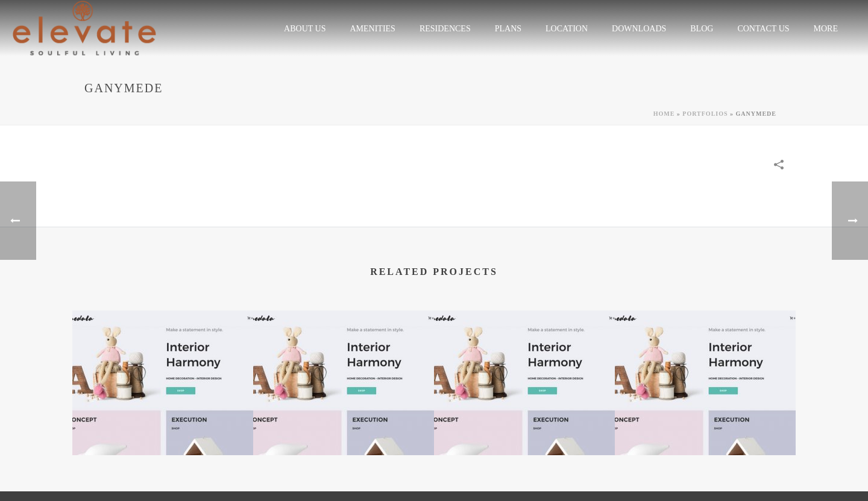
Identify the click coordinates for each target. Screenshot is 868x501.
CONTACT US (763, 29)
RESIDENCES (445, 29)
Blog (702, 29)
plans (508, 29)
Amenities (372, 29)
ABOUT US (305, 29)
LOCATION (567, 29)
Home (664, 114)
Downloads (639, 29)
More (826, 29)
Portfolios (705, 114)
